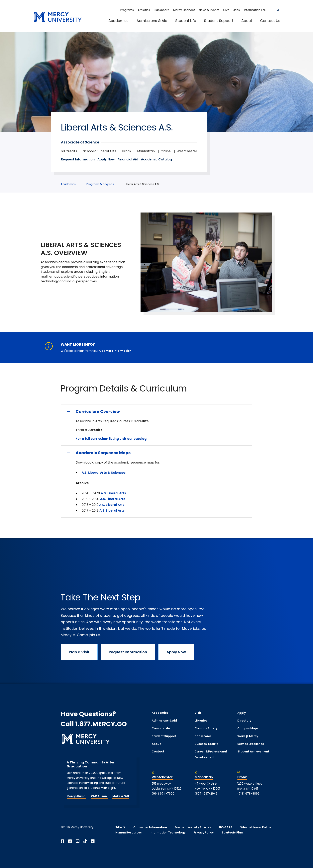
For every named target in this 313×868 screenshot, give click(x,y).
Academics (118, 21)
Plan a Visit (79, 652)
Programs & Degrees (100, 184)
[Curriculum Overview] (156, 411)
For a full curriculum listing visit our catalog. (111, 439)
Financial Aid (128, 159)
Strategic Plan (232, 832)
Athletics (144, 10)
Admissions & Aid (152, 21)
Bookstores (203, 736)
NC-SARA (226, 827)
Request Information (78, 159)
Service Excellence (251, 744)
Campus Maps (248, 728)
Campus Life (161, 728)
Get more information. (116, 351)
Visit (198, 713)
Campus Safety (206, 728)
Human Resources (129, 832)
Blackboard (162, 10)
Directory (244, 721)
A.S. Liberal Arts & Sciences (104, 473)
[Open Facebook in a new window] (62, 841)
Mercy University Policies (193, 827)
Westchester (162, 777)
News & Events (209, 10)
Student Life (186, 21)
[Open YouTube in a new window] (78, 841)
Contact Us (270, 21)
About (247, 21)
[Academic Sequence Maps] (156, 453)
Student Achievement (253, 751)
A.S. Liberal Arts (113, 493)
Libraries (201, 721)
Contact (158, 751)
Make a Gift (121, 796)
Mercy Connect (184, 10)
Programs (127, 10)
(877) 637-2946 (206, 794)
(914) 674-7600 (163, 794)
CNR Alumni (99, 796)
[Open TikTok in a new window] (85, 841)
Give (226, 10)
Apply (242, 713)
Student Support (219, 21)
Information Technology (168, 832)
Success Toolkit (206, 744)
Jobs (237, 10)
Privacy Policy (204, 832)
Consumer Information (150, 827)
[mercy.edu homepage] (58, 17)
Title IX (120, 827)
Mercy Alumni (76, 796)
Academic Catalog (156, 159)
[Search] (278, 10)
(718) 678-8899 (248, 794)
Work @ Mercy (248, 736)
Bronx (242, 777)
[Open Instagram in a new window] (70, 841)
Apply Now (106, 159)
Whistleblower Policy (256, 827)
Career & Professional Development (211, 754)
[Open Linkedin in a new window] (93, 841)
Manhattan (204, 777)
